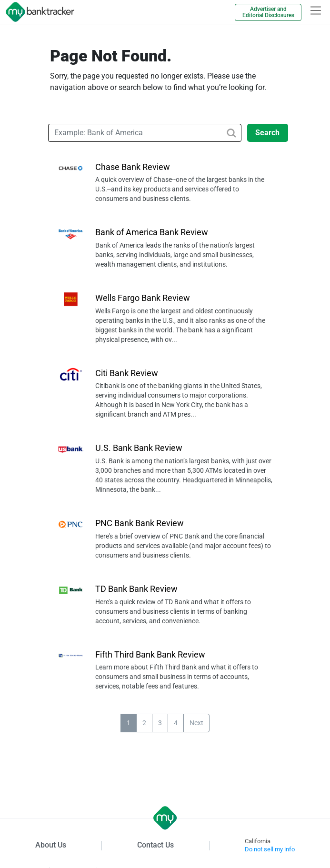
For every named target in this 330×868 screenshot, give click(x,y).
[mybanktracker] (37, 12)
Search (267, 133)
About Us (51, 845)
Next (196, 723)
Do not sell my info (270, 849)
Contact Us (155, 845)
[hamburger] (316, 10)
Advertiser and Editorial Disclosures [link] (268, 12)
